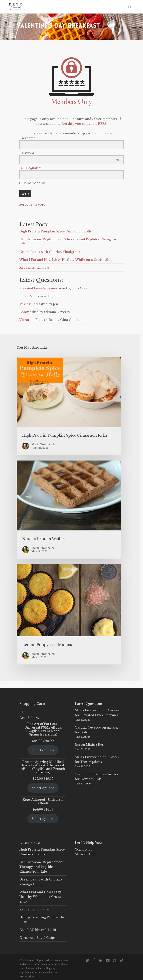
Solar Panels (29, 296)
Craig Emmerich (88, 774)
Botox (24, 312)
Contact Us (83, 849)
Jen (77, 745)
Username (27, 138)
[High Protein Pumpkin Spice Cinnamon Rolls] (69, 406)
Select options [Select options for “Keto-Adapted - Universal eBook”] (43, 819)
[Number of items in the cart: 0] (23, 712)
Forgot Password (32, 205)
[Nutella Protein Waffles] (69, 510)
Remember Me (33, 183)
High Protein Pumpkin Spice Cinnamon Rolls (55, 231)
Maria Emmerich (88, 710)
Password (27, 153)
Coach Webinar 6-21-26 (38, 930)
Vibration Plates (32, 320)
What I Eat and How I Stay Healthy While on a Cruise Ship (66, 260)
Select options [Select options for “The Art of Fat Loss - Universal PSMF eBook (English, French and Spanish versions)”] (43, 750)
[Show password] (118, 160)
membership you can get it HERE (80, 124)
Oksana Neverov (88, 727)
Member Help (86, 854)
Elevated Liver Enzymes (38, 288)
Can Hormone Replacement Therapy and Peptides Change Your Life (42, 867)
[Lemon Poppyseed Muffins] (69, 614)
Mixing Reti (29, 304)
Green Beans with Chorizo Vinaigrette (50, 252)
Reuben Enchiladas (35, 268)
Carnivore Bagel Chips (37, 938)
